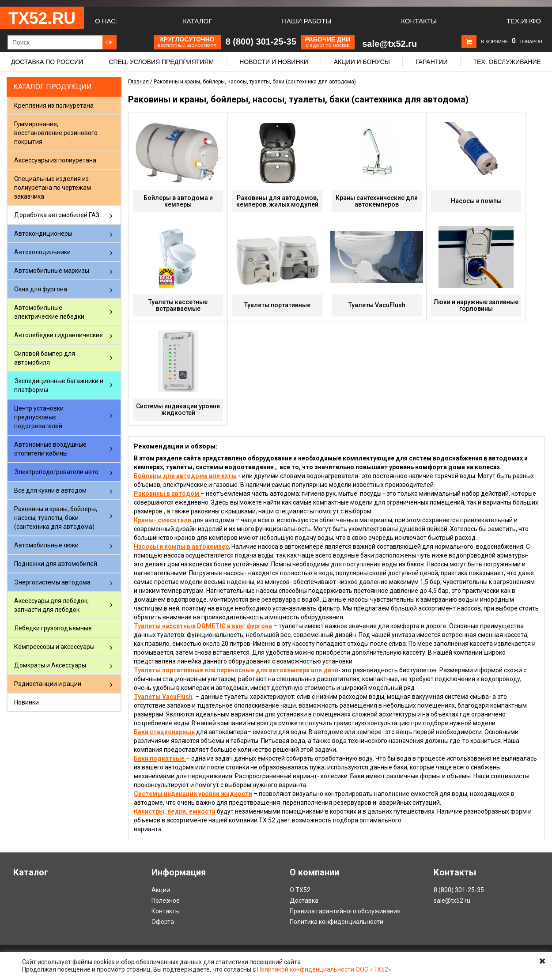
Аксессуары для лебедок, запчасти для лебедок (51, 605)
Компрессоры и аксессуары (54, 647)
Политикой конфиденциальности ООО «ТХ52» (324, 969)
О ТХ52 (300, 890)
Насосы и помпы (476, 201)
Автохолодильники (42, 252)
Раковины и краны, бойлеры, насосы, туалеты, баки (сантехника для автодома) (56, 518)
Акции (161, 890)
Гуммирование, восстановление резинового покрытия (56, 133)
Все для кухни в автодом (50, 490)
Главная (138, 82)
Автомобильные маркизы (52, 271)
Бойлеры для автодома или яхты (185, 476)
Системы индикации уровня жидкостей (178, 409)
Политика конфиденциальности (336, 922)
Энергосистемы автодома (52, 582)
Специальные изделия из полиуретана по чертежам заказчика (53, 188)
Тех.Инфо (524, 21)
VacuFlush (177, 697)
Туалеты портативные (277, 305)
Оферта (163, 922)
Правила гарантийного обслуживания (345, 911)
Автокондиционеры (43, 234)
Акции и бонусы (362, 62)
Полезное (166, 901)
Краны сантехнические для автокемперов (377, 201)
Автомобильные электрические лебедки (49, 312)
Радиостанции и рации (48, 684)
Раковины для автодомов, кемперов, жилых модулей (277, 201)
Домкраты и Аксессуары (50, 665)
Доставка (304, 901)
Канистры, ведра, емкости (175, 811)
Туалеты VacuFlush (377, 305)
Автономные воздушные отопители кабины (50, 449)
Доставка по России (47, 62)
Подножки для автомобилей (56, 564)
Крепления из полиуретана (54, 106)
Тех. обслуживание (507, 62)
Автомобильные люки (46, 545)
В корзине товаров (512, 41)
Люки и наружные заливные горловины (476, 305)
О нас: (106, 21)
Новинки (26, 702)
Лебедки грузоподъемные (53, 628)
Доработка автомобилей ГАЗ (57, 215)
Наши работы (306, 21)
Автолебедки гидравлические (59, 335)
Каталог (197, 21)
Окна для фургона (41, 289)
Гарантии (432, 62)
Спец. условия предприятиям (161, 62)
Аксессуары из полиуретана (55, 160)
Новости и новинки (274, 62)
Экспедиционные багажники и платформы (59, 385)
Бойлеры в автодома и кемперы (178, 201)
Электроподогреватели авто (56, 472)
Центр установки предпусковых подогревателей (39, 417)
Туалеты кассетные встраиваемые (178, 305)
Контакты (419, 21)
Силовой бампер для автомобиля (45, 358)
